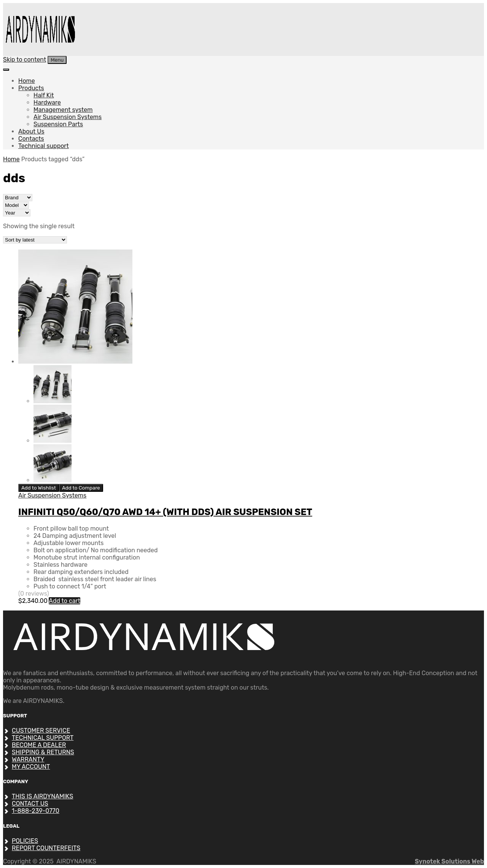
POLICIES (25, 841)
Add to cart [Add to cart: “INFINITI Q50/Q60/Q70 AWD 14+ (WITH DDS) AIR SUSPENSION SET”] (64, 601)
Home (27, 81)
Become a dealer (39, 745)
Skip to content (25, 60)
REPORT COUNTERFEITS (46, 848)
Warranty (28, 759)
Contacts (31, 139)
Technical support (44, 146)
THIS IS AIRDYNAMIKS (42, 796)
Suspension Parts (58, 124)
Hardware (47, 103)
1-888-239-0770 (36, 811)
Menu (57, 60)
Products (31, 88)
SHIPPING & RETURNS (43, 752)
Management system (63, 110)
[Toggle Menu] (6, 70)
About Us (31, 131)
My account (31, 767)
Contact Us (30, 804)
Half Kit (44, 95)
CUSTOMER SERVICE (41, 730)
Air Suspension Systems (68, 117)
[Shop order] (35, 240)
